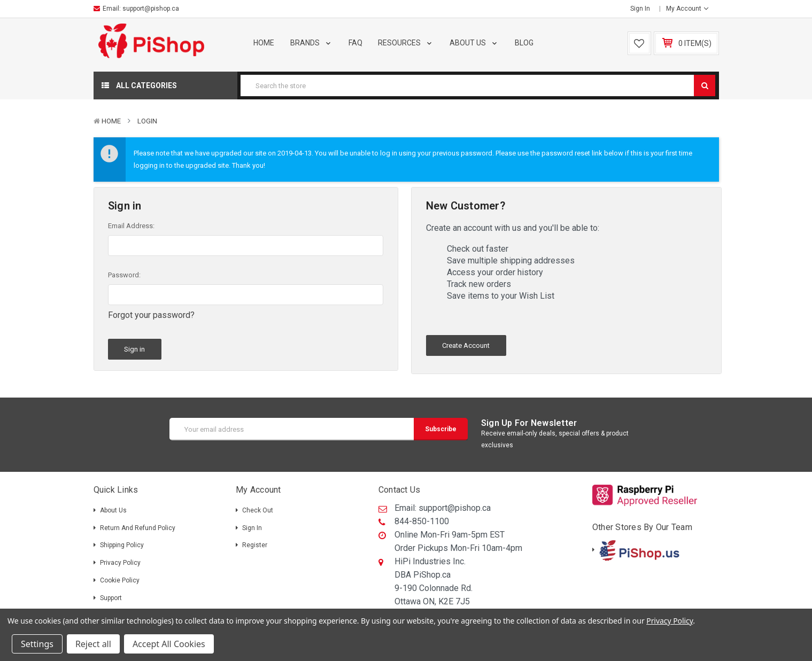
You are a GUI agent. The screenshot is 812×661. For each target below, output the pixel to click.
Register (255, 545)
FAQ (355, 43)
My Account (687, 9)
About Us (474, 43)
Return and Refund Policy (138, 528)
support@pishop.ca (151, 9)
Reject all (93, 644)
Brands (311, 43)
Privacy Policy (120, 563)
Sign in (640, 9)
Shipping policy (122, 545)
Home (264, 43)
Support (111, 598)
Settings (37, 644)
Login (147, 121)
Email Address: (131, 226)
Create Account (466, 345)
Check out (258, 510)
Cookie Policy (120, 580)
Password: (124, 275)
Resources (406, 43)
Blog (524, 43)
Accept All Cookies (169, 644)
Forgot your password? (151, 315)
